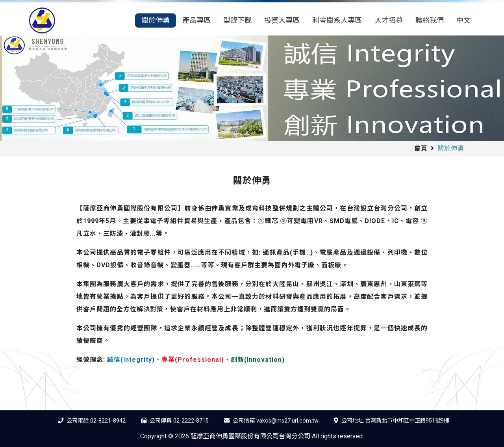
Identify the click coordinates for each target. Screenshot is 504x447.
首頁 (421, 148)
